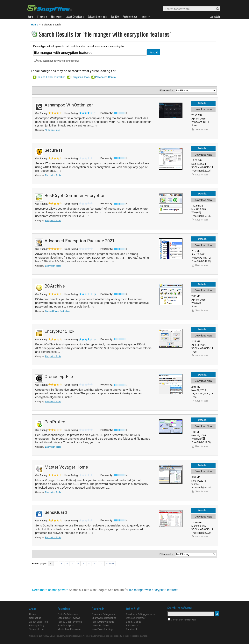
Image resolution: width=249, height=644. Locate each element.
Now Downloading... (103, 629)
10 (101, 564)
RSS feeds (132, 625)
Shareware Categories (104, 618)
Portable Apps (66, 625)
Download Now (203, 109)
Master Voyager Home (66, 467)
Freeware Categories (103, 614)
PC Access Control (106, 77)
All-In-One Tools (53, 130)
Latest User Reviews (69, 618)
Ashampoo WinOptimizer (69, 105)
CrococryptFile (59, 377)
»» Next (110, 564)
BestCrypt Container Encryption (75, 196)
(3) (95, 294)
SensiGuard (56, 512)
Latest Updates (100, 625)
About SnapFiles (39, 622)
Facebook (132, 629)
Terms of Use (37, 629)
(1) (95, 113)
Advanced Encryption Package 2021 (79, 241)
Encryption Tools (80, 77)
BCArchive (55, 286)
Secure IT (54, 150)
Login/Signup (134, 622)
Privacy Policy (37, 625)
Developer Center (136, 618)
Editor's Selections (68, 614)
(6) (95, 340)
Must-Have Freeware (69, 629)
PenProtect (56, 422)
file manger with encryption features (154, 590)
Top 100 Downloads (103, 622)
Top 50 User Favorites (70, 622)
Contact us (35, 618)
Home (35, 25)
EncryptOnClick (60, 331)
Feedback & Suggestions (140, 614)
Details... (203, 103)
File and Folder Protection (51, 77)
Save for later (202, 129)
